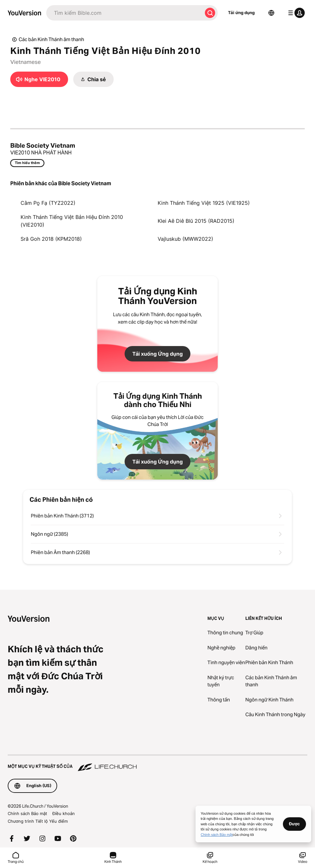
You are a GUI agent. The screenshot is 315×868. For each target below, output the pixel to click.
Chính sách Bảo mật (27, 813)
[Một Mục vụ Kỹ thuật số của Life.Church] (157, 763)
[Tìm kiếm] (124, 13)
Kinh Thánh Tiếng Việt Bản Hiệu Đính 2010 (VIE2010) (72, 221)
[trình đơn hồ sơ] (295, 13)
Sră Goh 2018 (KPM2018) (51, 239)
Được (294, 824)
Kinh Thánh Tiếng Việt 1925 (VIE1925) (204, 203)
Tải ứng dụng (241, 13)
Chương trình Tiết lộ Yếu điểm (38, 821)
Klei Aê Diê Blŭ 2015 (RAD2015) (196, 221)
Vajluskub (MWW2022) (185, 239)
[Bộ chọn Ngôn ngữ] (271, 13)
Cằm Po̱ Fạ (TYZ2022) (48, 203)
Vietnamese (26, 62)
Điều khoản (64, 813)
